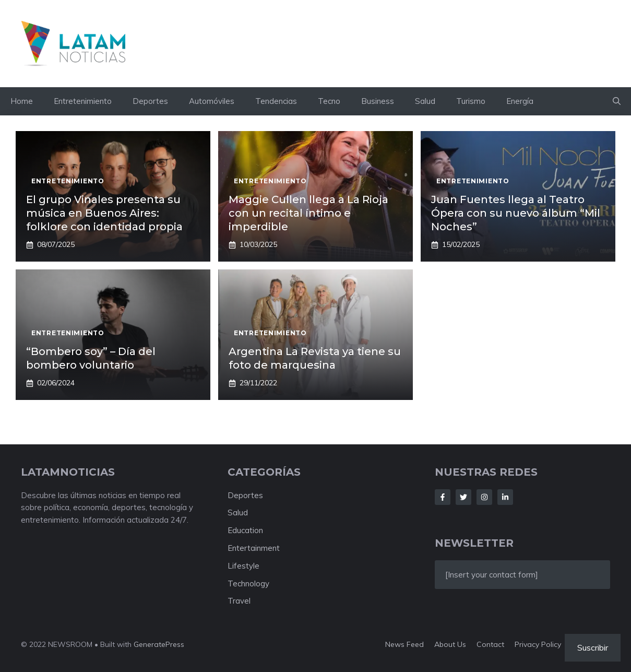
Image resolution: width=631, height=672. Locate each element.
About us (450, 644)
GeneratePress (159, 644)
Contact (490, 644)
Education (245, 530)
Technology (248, 583)
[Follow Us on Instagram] (484, 497)
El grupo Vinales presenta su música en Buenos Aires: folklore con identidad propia (104, 213)
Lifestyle (243, 566)
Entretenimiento (83, 101)
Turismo (471, 101)
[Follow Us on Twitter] (463, 497)
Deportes (150, 101)
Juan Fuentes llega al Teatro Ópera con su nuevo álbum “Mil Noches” (516, 213)
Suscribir (593, 647)
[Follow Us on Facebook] (443, 497)
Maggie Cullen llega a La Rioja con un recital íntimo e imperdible (308, 213)
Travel (239, 601)
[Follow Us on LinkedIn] (505, 497)
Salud (425, 101)
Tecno (329, 101)
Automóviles (212, 101)
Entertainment (254, 548)
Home (22, 101)
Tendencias (276, 101)
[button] (617, 101)
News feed (404, 644)
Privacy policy (538, 644)
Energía (520, 101)
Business (378, 101)
